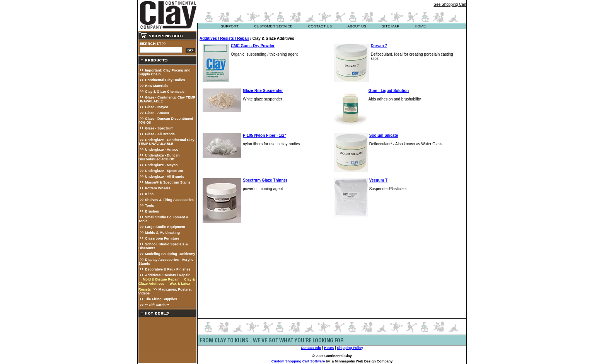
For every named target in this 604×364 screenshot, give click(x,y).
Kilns (149, 194)
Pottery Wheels (158, 188)
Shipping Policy (350, 348)
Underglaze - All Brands (165, 177)
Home (421, 26)
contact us (320, 26)
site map (390, 26)
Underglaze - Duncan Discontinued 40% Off (159, 157)
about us (357, 26)
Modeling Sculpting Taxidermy (170, 254)
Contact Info (311, 348)
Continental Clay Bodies (165, 80)
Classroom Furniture (162, 238)
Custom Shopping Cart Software (298, 361)
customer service (273, 26)
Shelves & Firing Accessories (169, 200)
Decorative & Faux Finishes (168, 269)
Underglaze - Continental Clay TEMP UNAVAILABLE (166, 142)
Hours (329, 348)
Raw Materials (157, 86)
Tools (149, 206)
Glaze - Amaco (157, 113)
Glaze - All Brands (160, 134)
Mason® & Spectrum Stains (168, 182)
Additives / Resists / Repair (167, 275)
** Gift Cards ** (157, 305)
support (230, 26)
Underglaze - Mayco (161, 165)
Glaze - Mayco (157, 107)
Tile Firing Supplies (161, 299)
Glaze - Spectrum (159, 128)
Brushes (152, 211)
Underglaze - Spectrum (164, 171)
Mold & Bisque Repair (161, 279)
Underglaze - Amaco (162, 150)
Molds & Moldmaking (162, 233)
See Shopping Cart (450, 4)
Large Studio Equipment (165, 227)
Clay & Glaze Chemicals (165, 92)
